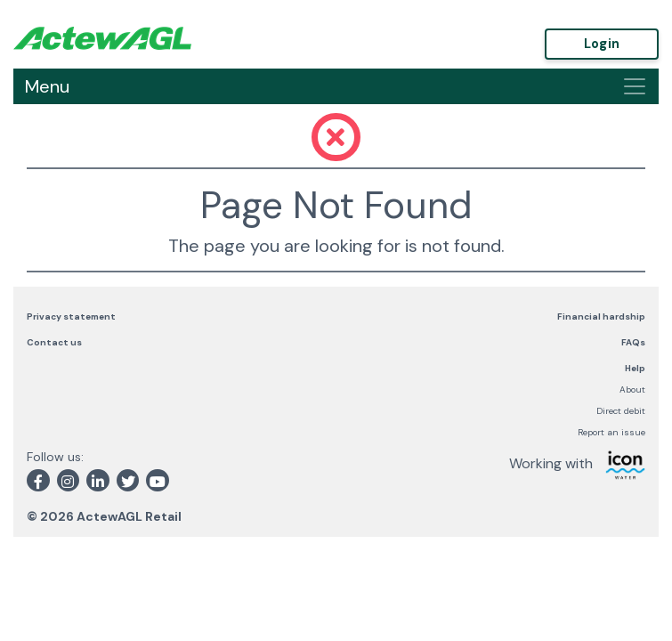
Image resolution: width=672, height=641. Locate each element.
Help (635, 368)
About (632, 389)
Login (602, 44)
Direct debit (621, 411)
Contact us (54, 342)
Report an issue (611, 432)
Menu (47, 86)
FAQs (633, 342)
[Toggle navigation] (635, 86)
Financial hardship (601, 316)
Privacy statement (71, 316)
